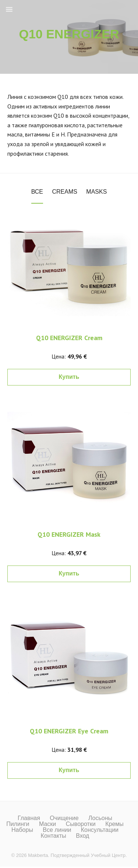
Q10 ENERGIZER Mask (69, 534)
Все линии (57, 830)
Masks (96, 192)
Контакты (54, 836)
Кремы (114, 824)
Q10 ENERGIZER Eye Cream (69, 731)
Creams (64, 192)
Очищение (64, 818)
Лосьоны (100, 818)
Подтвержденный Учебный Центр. (89, 855)
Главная (29, 818)
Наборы (22, 830)
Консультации (100, 830)
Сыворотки (81, 824)
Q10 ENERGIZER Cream (69, 338)
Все (37, 192)
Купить (69, 377)
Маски (47, 824)
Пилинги (18, 824)
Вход (82, 836)
